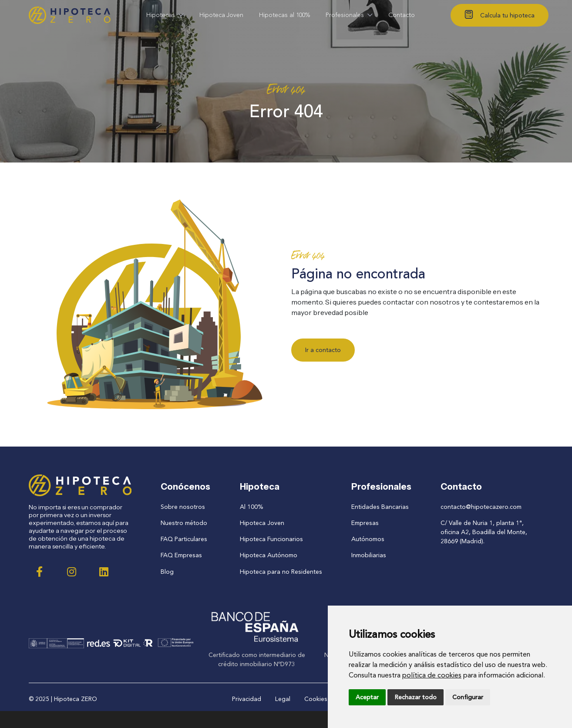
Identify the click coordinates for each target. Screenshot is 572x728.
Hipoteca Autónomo (269, 555)
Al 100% (252, 507)
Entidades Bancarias (379, 507)
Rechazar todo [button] (416, 697)
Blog (168, 571)
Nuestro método (184, 523)
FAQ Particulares (184, 539)
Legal (283, 699)
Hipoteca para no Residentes (281, 571)
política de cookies (432, 675)
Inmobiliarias (368, 555)
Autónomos (367, 539)
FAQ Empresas (181, 555)
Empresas (364, 523)
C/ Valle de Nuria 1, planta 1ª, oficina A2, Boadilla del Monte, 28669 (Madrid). (484, 532)
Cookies (316, 699)
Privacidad (247, 699)
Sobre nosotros (183, 507)
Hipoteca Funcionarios (271, 539)
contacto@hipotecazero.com (481, 507)
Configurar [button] (468, 697)
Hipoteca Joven (262, 523)
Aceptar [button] (367, 697)
